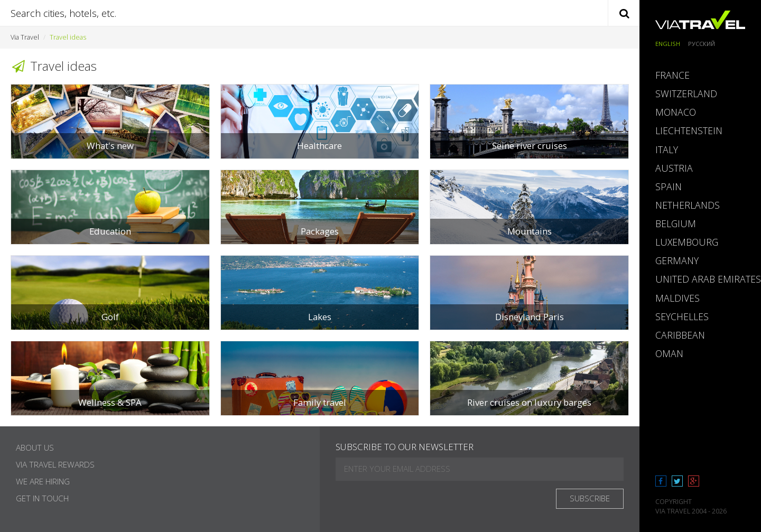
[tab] (700, 75)
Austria (674, 168)
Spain (669, 186)
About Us (35, 448)
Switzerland (686, 94)
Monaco (676, 112)
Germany (677, 260)
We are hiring (43, 482)
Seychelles (682, 316)
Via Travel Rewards (55, 465)
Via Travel (25, 37)
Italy (667, 150)
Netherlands (688, 205)
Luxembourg (687, 242)
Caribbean (680, 335)
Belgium (676, 223)
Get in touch (42, 498)
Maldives (678, 298)
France (672, 75)
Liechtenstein (689, 130)
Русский (702, 44)
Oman (669, 353)
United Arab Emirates (708, 279)
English (668, 44)
